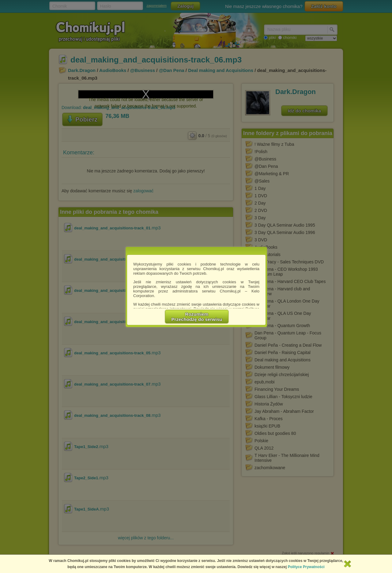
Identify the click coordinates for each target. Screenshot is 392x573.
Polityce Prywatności (306, 567)
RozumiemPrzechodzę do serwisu (197, 317)
